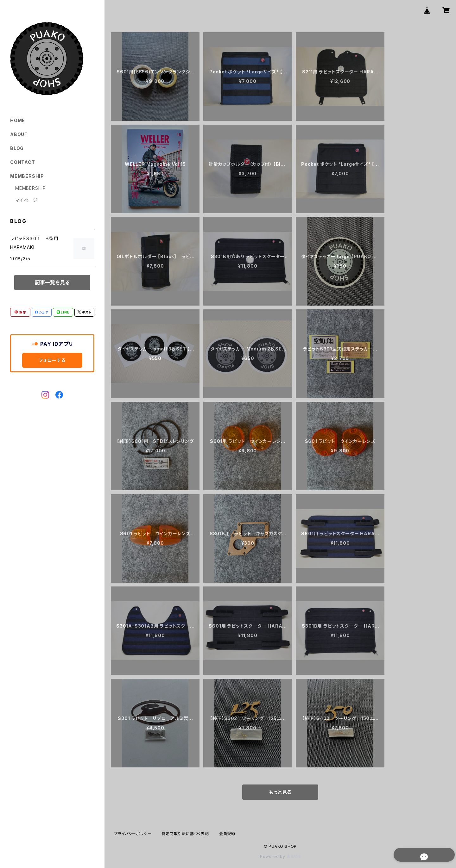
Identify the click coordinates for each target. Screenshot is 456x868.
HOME (18, 120)
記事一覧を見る (52, 282)
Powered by (280, 856)
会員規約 (227, 834)
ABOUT (19, 134)
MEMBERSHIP (31, 188)
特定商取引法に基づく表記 (185, 834)
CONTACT (23, 162)
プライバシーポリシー (133, 834)
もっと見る (280, 792)
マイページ (26, 200)
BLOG (17, 148)
